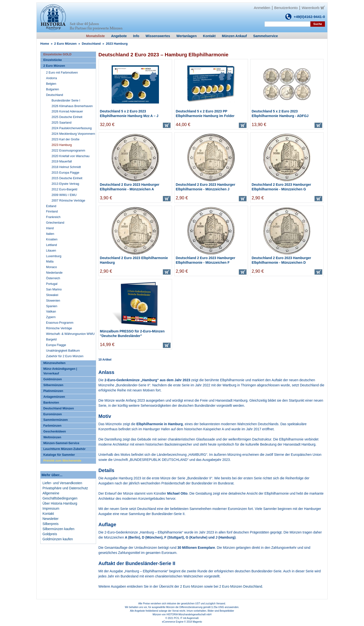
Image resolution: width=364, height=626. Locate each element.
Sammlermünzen (55, 420)
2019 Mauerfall (62, 161)
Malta (50, 262)
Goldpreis (50, 534)
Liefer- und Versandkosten (62, 483)
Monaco (52, 267)
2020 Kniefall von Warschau (71, 156)
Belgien (51, 84)
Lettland (52, 245)
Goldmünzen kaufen (58, 539)
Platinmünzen (53, 391)
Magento (197, 622)
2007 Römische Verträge (69, 201)
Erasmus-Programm (60, 323)
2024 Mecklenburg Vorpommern (73, 134)
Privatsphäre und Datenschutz (65, 488)
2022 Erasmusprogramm (69, 151)
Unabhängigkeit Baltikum (63, 351)
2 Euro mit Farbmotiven (62, 73)
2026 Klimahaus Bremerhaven (72, 106)
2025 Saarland (62, 123)
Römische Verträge (59, 328)
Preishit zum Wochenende (62, 461)
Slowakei (52, 295)
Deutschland (91, 44)
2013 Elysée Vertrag (65, 184)
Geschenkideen (54, 431)
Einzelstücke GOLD (57, 54)
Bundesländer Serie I (66, 101)
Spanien (52, 306)
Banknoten (51, 403)
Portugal (52, 284)
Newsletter (50, 519)
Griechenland (55, 223)
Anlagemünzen (54, 397)
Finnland (52, 211)
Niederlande (54, 273)
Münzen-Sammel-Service (61, 443)
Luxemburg (54, 256)
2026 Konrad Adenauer (67, 111)
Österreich (53, 278)
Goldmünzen (52, 379)
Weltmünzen (52, 437)
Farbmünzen (52, 426)
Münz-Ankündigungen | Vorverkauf (60, 371)
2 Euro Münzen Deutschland (241, 586)
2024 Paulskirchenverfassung (72, 128)
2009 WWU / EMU (64, 195)
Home (45, 44)
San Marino (54, 289)
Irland (50, 228)
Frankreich (53, 217)
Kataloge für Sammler (59, 455)
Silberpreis (50, 524)
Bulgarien (53, 89)
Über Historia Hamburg (60, 503)
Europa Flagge (56, 345)
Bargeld (51, 339)
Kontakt (48, 514)
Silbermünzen (53, 385)
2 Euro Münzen (65, 44)
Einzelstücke (52, 60)
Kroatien (52, 239)
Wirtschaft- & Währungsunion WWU (70, 334)
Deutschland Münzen (58, 408)
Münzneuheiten (54, 363)
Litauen (51, 251)
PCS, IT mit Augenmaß (186, 618)
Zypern (51, 317)
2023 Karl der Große (66, 139)
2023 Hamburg (62, 145)
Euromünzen (52, 414)
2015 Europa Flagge (66, 173)
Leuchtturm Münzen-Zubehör (64, 449)
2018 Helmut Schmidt (66, 167)
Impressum (51, 508)
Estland (51, 206)
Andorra (52, 78)
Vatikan (51, 312)
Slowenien (53, 301)
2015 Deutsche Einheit (67, 178)
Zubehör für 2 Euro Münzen (65, 356)
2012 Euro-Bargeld (65, 189)
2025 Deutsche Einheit (67, 117)
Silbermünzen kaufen (58, 529)
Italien (50, 234)
